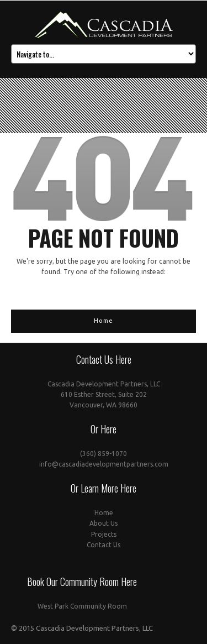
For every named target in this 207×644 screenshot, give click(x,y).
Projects (104, 534)
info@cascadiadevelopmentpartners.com (104, 464)
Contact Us (104, 545)
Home (104, 321)
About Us (104, 523)
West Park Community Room (82, 606)
